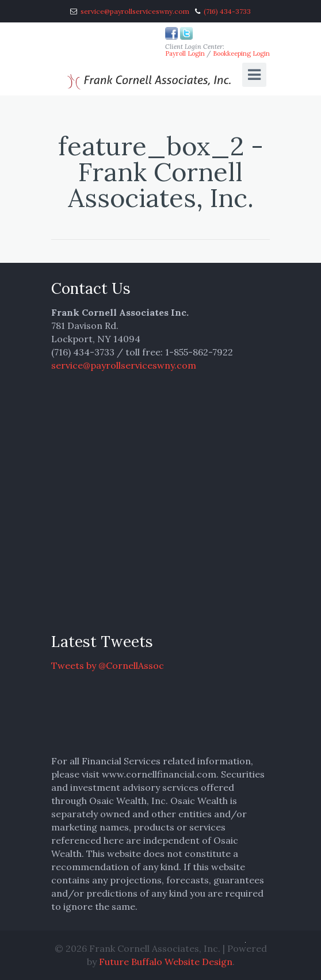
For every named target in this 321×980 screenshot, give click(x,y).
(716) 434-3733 (227, 11)
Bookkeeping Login (241, 53)
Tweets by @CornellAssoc (108, 665)
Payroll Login (185, 53)
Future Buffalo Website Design (166, 962)
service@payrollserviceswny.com (135, 11)
